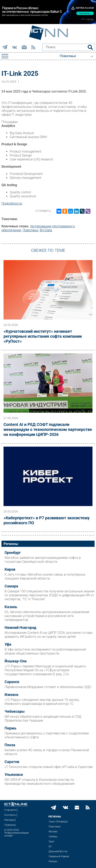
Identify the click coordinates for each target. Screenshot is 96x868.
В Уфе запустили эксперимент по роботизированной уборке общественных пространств (45, 651)
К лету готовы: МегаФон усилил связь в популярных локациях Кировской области (45, 576)
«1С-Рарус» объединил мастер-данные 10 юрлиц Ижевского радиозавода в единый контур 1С (42, 702)
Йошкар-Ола (16, 661)
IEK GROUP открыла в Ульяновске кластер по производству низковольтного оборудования (40, 782)
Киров (10, 569)
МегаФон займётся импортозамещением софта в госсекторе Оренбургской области (43, 560)
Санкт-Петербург (58, 822)
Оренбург (13, 553)
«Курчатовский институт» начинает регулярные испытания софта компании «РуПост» (43, 336)
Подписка (10, 825)
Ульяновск (14, 775)
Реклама (9, 820)
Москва (53, 832)
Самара (11, 586)
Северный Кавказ (59, 856)
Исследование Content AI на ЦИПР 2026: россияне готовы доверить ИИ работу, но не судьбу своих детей (49, 635)
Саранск (12, 682)
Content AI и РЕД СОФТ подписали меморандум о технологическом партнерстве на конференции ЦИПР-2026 (48, 429)
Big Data (46, 230)
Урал (51, 841)
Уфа (8, 644)
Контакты (10, 815)
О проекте (10, 810)
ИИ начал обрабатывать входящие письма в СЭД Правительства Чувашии (43, 719)
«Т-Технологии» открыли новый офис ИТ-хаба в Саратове (49, 767)
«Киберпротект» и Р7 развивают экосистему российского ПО (47, 520)
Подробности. (12, 203)
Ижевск (11, 695)
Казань (11, 607)
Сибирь (53, 837)
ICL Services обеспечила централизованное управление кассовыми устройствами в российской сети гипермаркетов (47, 616)
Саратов (12, 762)
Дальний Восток (58, 851)
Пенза (10, 745)
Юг (50, 846)
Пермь (10, 728)
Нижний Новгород (20, 628)
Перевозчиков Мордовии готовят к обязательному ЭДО (48, 687)
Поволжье (30, 230)
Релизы (53, 861)
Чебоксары (15, 711)
